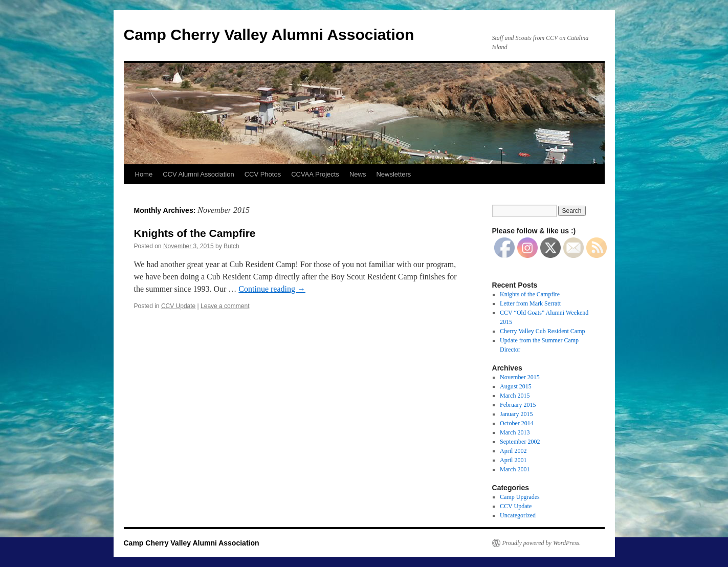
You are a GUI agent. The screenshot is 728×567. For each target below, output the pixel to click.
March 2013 (515, 432)
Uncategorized (518, 515)
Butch (231, 246)
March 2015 (515, 396)
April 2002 (513, 451)
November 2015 (520, 377)
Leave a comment (225, 306)
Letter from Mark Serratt (530, 303)
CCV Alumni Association (198, 174)
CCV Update (178, 306)
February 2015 (518, 405)
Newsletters (393, 174)
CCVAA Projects (315, 174)
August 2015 (516, 386)
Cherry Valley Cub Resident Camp (542, 331)
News (358, 174)
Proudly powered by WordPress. (542, 543)
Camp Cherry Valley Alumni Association (269, 35)
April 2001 (513, 460)
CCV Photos (263, 174)
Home (144, 174)
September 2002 (520, 442)
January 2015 (516, 414)
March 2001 (515, 469)
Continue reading (272, 289)
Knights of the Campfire (195, 233)
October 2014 (517, 423)
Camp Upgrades (520, 497)
